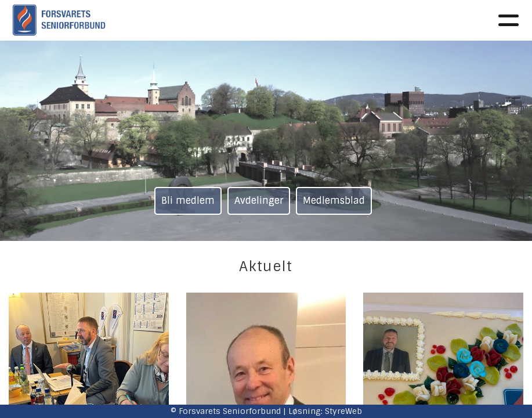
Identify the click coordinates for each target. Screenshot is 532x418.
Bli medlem (188, 201)
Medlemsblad (334, 201)
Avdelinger (259, 201)
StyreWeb (343, 411)
